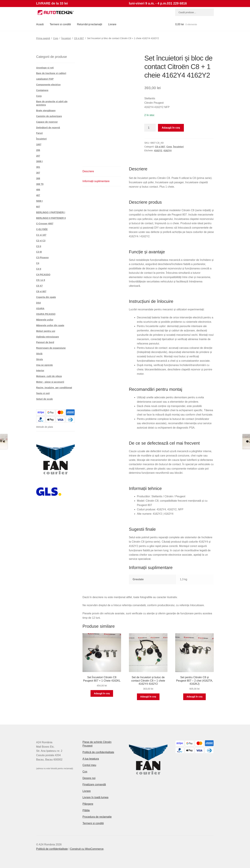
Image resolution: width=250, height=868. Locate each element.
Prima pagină (43, 38)
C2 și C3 (41, 241)
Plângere (88, 804)
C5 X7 (39, 286)
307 (38, 173)
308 (38, 178)
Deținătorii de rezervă (48, 128)
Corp (56, 38)
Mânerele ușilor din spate (50, 325)
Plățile (86, 810)
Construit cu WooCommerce (87, 849)
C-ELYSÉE (42, 229)
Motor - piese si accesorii (50, 382)
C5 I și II (41, 280)
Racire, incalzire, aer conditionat (54, 388)
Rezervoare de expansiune (51, 348)
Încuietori (66, 38)
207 (38, 156)
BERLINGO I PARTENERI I (51, 212)
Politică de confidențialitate (98, 752)
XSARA (40, 309)
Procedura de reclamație (97, 817)
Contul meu (89, 765)
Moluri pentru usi (46, 331)
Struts (40, 359)
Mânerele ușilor (45, 320)
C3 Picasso (43, 258)
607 (38, 207)
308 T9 (40, 184)
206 (38, 150)
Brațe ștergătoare (46, 111)
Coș (85, 772)
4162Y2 (158, 150)
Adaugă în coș (171, 128)
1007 (39, 144)
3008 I (39, 161)
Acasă (40, 24)
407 (38, 195)
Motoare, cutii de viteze (49, 376)
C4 (38, 263)
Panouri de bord (45, 342)
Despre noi (89, 778)
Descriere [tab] (88, 171)
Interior (40, 371)
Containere (42, 90)
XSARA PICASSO (46, 314)
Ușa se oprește (45, 365)
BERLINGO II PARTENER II (51, 218)
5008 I (39, 201)
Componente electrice (48, 85)
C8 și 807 (79, 38)
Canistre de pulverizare (49, 116)
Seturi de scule (45, 399)
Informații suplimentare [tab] (96, 181)
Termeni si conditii (60, 24)
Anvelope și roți (45, 68)
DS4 (38, 303)
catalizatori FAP (45, 79)
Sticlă (39, 354)
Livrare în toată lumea (95, 797)
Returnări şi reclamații (90, 24)
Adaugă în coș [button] (102, 693)
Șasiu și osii (43, 393)
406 (38, 190)
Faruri (40, 133)
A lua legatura (91, 759)
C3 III (39, 252)
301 (38, 167)
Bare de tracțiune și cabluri (51, 73)
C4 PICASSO (43, 275)
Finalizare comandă (94, 784)
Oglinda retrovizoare (48, 337)
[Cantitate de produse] (150, 128)
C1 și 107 (41, 235)
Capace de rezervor (47, 122)
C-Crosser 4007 (45, 224)
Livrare (112, 24)
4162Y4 (168, 150)
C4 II (39, 269)
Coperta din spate (46, 297)
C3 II (39, 246)
